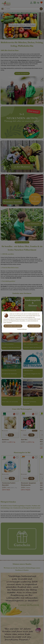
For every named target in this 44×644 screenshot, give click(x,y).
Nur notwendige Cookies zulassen (13, 326)
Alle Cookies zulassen (34, 326)
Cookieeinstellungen (22, 329)
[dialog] (22, 322)
